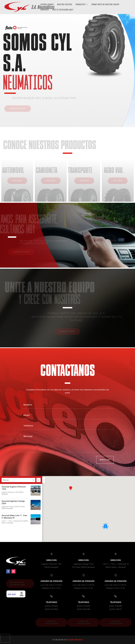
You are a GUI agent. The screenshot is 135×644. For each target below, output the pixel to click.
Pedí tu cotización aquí (62, 10)
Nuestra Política (64, 5)
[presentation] (5, 638)
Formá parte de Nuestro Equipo (105, 5)
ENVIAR (105, 460)
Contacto (44, 10)
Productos (80, 5)
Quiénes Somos (47, 5)
